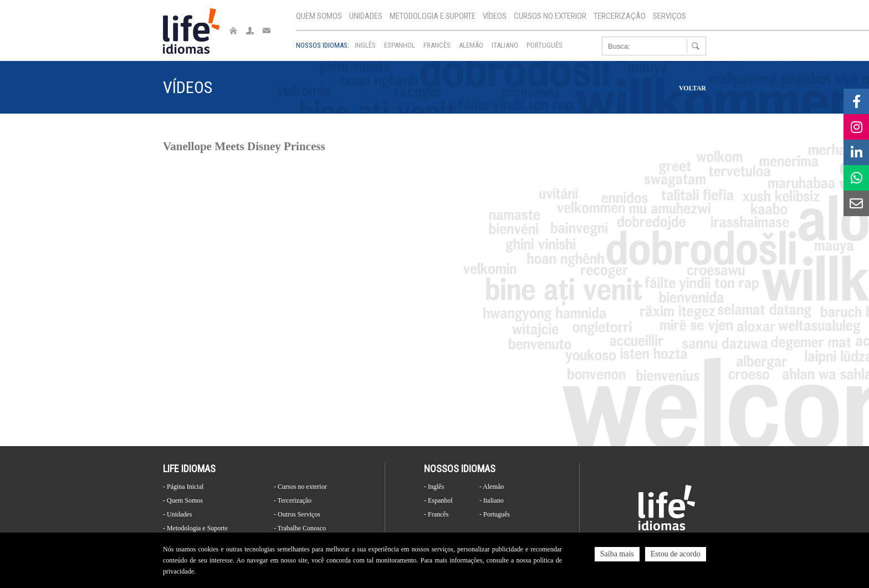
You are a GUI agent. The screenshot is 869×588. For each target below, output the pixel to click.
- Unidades (177, 514)
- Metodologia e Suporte (195, 528)
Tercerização (620, 16)
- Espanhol (438, 500)
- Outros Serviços (297, 514)
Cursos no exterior (550, 16)
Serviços (669, 16)
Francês (437, 45)
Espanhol (400, 45)
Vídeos (495, 16)
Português (545, 45)
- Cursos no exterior (300, 487)
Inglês (365, 45)
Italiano (505, 45)
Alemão (471, 45)
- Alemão (492, 487)
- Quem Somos (183, 500)
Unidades (366, 16)
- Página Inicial (183, 487)
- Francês (436, 514)
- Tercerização (293, 500)
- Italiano (492, 500)
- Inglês (434, 487)
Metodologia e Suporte (433, 16)
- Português (495, 514)
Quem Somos (319, 16)
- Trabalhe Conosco (300, 528)
